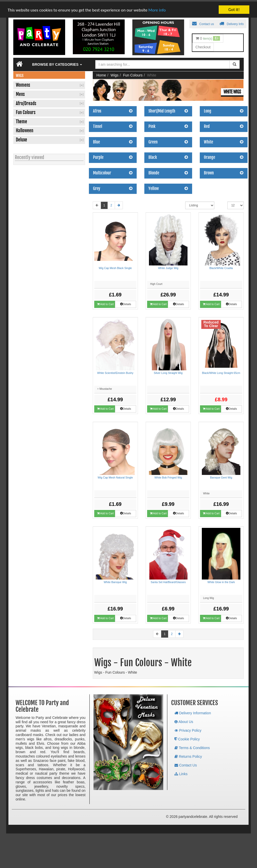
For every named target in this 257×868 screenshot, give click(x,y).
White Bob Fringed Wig (168, 476)
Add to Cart (105, 302)
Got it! (234, 8)
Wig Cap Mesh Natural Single (115, 476)
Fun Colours (133, 73)
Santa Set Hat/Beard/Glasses (168, 580)
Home (101, 73)
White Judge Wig (168, 266)
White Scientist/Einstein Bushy (115, 371)
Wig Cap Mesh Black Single (115, 266)
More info (157, 8)
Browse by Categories (57, 63)
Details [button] (126, 302)
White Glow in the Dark (221, 580)
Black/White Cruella (221, 266)
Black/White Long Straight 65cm (221, 371)
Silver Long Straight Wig (168, 371)
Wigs (115, 73)
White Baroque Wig (115, 580)
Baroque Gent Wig (221, 476)
